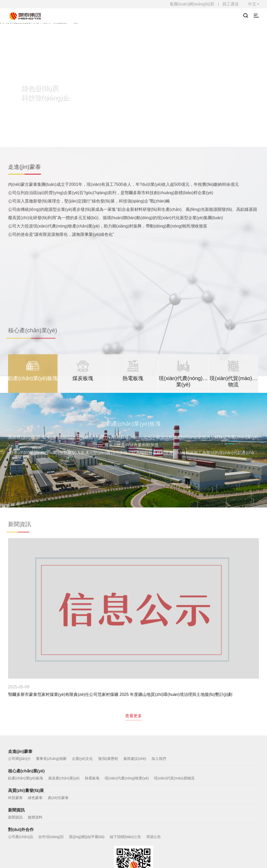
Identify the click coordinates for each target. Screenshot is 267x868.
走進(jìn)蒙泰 (20, 657)
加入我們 (159, 664)
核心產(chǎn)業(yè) (26, 676)
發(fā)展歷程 (108, 664)
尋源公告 (154, 742)
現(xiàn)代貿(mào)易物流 (174, 684)
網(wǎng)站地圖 (133, 811)
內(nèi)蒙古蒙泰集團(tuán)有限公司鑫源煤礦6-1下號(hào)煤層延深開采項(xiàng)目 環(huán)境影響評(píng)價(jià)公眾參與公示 (218, 610)
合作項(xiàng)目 (51, 742)
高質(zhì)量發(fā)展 (26, 696)
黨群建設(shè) (135, 664)
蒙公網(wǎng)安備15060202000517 (193, 829)
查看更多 (133, 625)
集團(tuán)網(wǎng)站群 (192, 4)
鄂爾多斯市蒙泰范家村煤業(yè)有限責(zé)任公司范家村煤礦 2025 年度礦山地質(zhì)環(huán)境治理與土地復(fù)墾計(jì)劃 (49, 610)
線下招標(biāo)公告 (125, 742)
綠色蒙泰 (35, 703)
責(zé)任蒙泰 (58, 703)
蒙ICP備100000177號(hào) (139, 829)
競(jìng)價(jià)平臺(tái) (87, 742)
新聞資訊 (16, 715)
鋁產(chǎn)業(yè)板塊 (26, 684)
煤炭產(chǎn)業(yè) (64, 684)
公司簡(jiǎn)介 (19, 664)
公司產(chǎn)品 (21, 742)
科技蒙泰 (15, 703)
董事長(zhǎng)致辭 (51, 664)
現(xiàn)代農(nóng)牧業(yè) (127, 684)
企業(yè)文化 (82, 664)
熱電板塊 (92, 684)
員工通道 (230, 4)
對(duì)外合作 (21, 735)
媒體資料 (35, 723)
